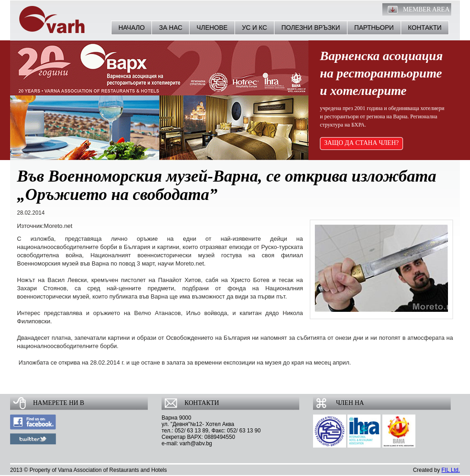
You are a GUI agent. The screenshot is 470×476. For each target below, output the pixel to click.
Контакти (425, 28)
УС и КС (255, 28)
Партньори (374, 28)
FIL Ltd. (451, 470)
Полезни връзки (311, 28)
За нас (171, 28)
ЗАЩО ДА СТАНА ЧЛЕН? (361, 143)
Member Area (426, 9)
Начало (131, 28)
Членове (212, 28)
